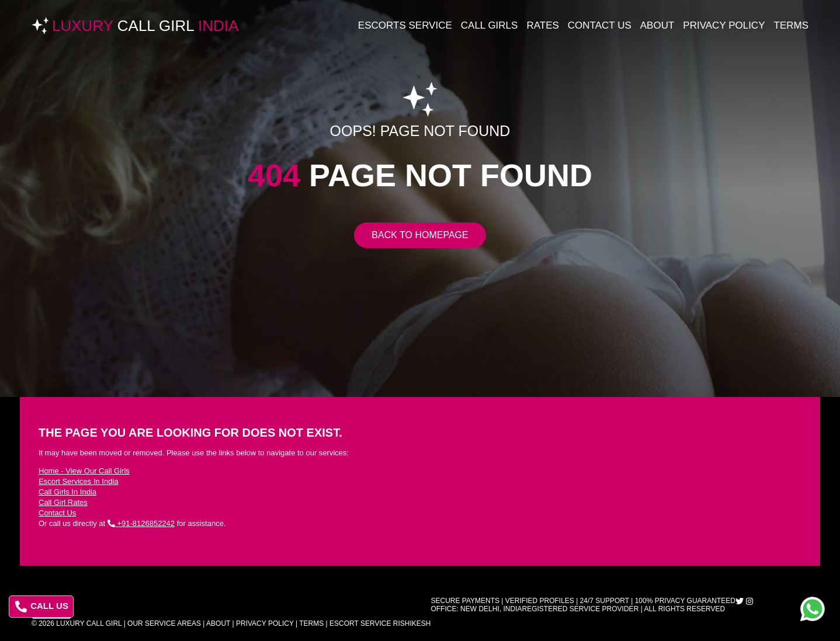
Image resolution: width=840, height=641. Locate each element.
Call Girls (490, 25)
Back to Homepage (420, 235)
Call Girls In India (67, 492)
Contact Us (600, 25)
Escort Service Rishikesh (380, 623)
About (657, 25)
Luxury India (145, 26)
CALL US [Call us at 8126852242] (42, 607)
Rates (542, 25)
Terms (792, 25)
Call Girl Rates (63, 502)
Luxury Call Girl (89, 623)
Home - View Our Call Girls (84, 471)
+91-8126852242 (141, 523)
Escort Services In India (79, 481)
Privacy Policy (724, 25)
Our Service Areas (164, 623)
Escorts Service (405, 25)
